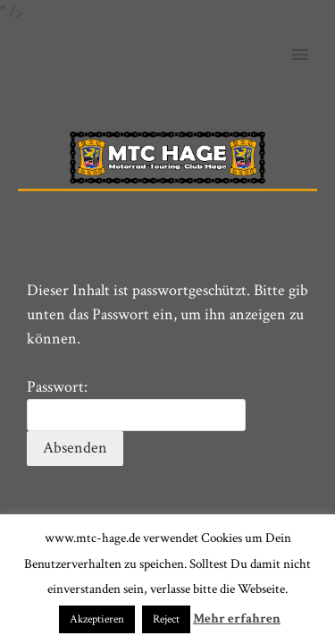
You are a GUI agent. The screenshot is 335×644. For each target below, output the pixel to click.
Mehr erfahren (237, 619)
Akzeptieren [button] (97, 619)
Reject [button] (166, 619)
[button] (310, 43)
